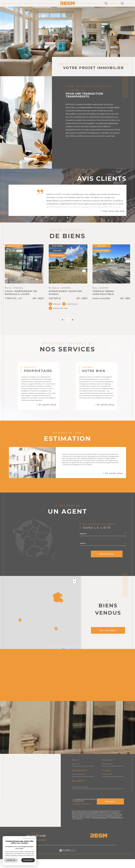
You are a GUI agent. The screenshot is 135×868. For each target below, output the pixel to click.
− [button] (75, 592)
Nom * (76, 770)
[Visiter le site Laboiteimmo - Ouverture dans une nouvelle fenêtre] (67, 863)
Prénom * (108, 770)
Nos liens (97, 855)
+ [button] (75, 589)
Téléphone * (80, 780)
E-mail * (108, 780)
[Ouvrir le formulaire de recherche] (106, 3)
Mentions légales (83, 855)
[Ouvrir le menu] (122, 3)
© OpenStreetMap (72, 658)
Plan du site (73, 855)
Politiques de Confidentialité (99, 828)
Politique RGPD (105, 855)
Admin (91, 855)
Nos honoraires (63, 855)
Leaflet (57, 658)
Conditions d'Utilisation (116, 828)
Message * (79, 791)
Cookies (113, 855)
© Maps (63, 658)
